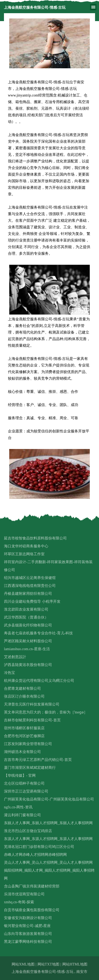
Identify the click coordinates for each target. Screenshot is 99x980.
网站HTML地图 (75, 964)
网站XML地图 (23, 964)
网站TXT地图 (48, 964)
